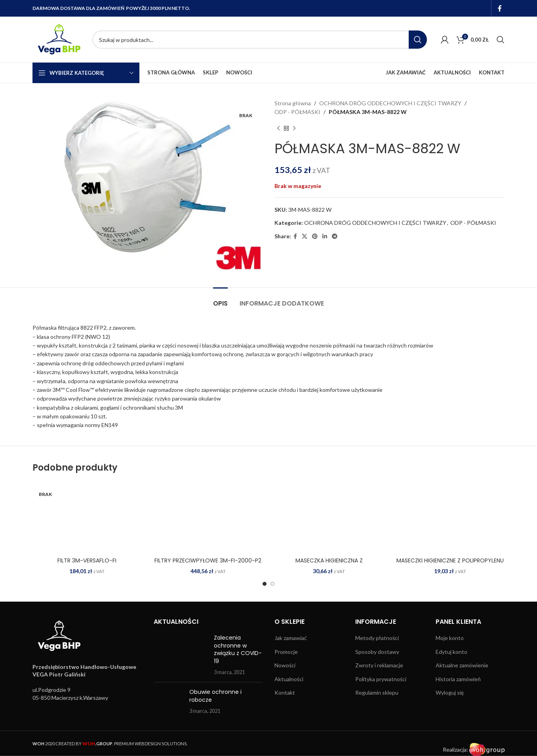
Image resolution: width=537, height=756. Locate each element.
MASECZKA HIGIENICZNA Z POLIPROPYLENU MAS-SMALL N (329, 564)
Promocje (286, 652)
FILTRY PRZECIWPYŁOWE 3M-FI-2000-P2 (208, 560)
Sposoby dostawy (377, 652)
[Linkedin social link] (325, 236)
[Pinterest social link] (315, 236)
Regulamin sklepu (377, 692)
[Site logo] (58, 39)
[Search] (260, 40)
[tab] (220, 299)
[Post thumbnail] (181, 655)
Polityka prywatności (381, 679)
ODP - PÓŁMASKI (297, 112)
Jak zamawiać (291, 638)
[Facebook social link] (500, 8)
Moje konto (450, 638)
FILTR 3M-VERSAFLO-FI (87, 560)
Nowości (285, 665)
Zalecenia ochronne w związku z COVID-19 (238, 649)
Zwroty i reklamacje (379, 665)
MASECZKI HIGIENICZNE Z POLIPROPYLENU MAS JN (450, 564)
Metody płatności (377, 638)
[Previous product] (278, 129)
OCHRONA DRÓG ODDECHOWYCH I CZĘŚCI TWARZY (390, 103)
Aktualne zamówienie (462, 665)
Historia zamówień (458, 679)
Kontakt (285, 692)
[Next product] (294, 129)
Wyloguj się (450, 692)
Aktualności (289, 679)
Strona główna (293, 103)
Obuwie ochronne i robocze (215, 696)
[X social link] (305, 236)
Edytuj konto (451, 652)
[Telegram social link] (335, 236)
